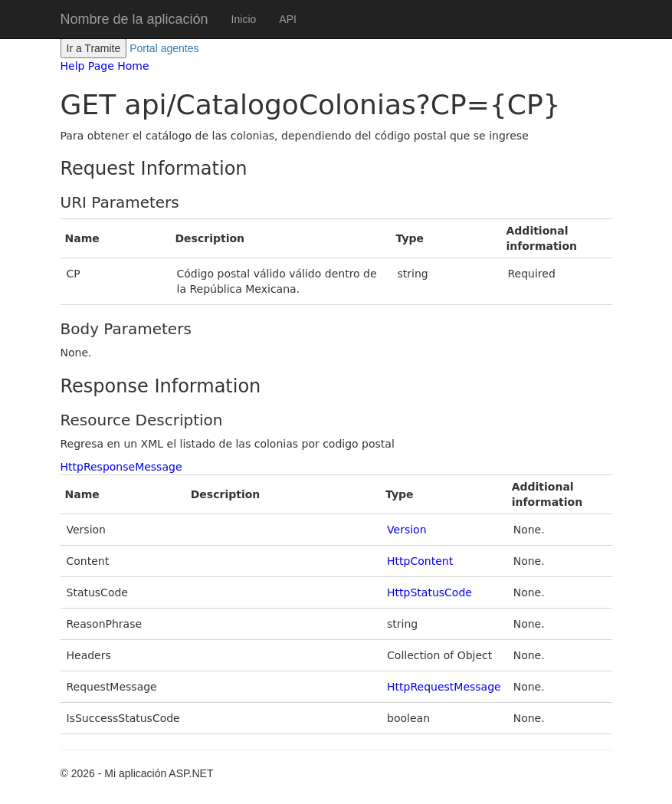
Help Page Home (105, 66)
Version (406, 530)
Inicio (244, 19)
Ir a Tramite (94, 48)
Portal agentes (164, 48)
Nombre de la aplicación (134, 19)
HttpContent (420, 561)
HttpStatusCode (429, 592)
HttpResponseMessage (121, 467)
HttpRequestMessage (444, 687)
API (288, 19)
